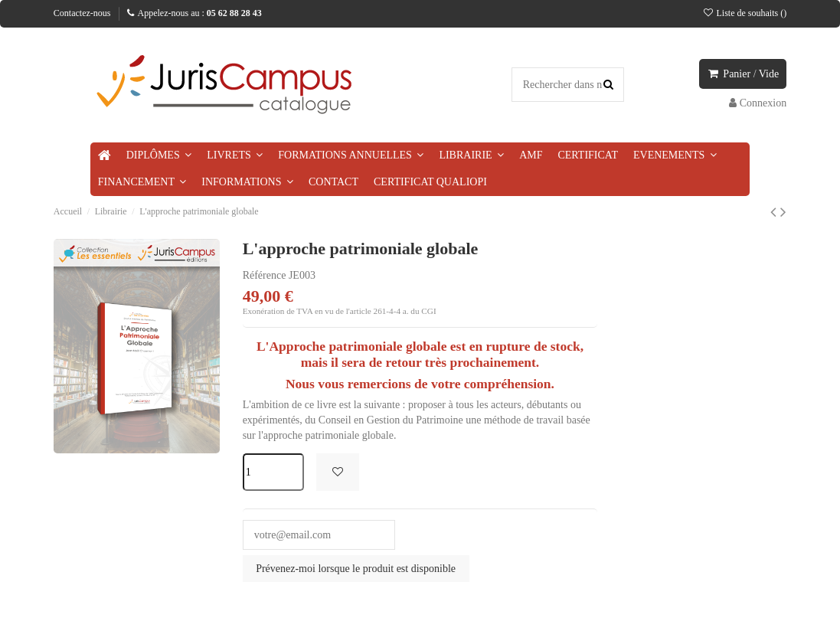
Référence (265, 275)
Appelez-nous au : (194, 13)
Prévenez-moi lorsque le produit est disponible (356, 569)
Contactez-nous (82, 13)
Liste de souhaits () (744, 13)
